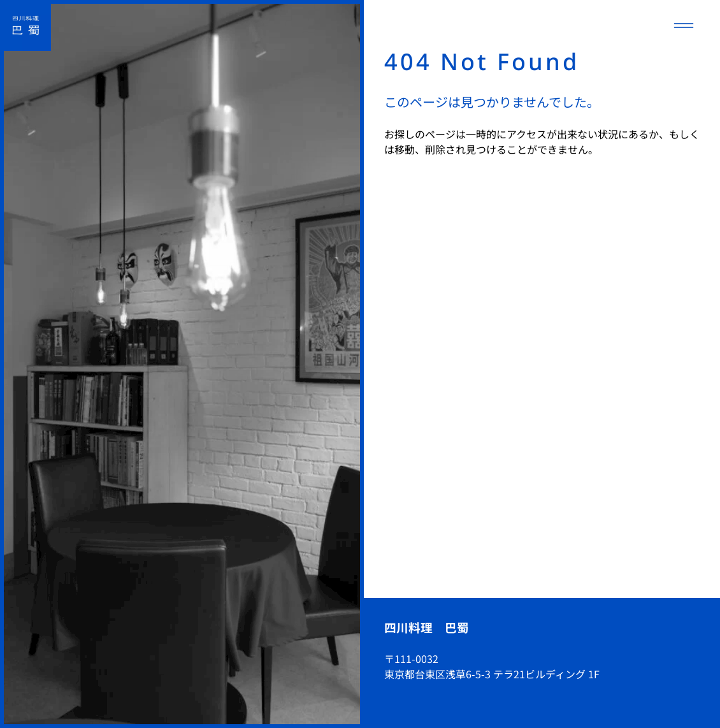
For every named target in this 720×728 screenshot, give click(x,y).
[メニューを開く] (684, 25)
